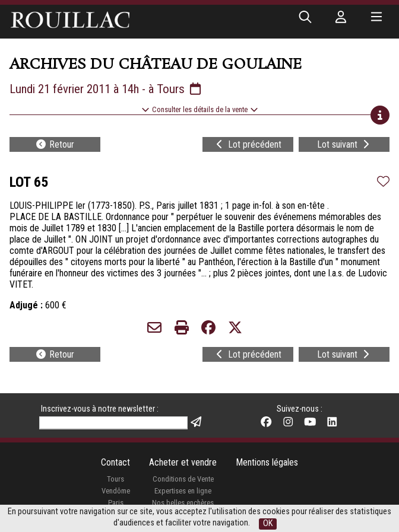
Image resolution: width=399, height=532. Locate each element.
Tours (115, 479)
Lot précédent (248, 144)
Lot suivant (344, 144)
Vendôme (116, 491)
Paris (116, 503)
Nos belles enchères (183, 503)
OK (268, 523)
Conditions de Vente (183, 479)
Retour (55, 144)
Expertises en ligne (183, 491)
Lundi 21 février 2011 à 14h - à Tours (106, 89)
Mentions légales (267, 462)
